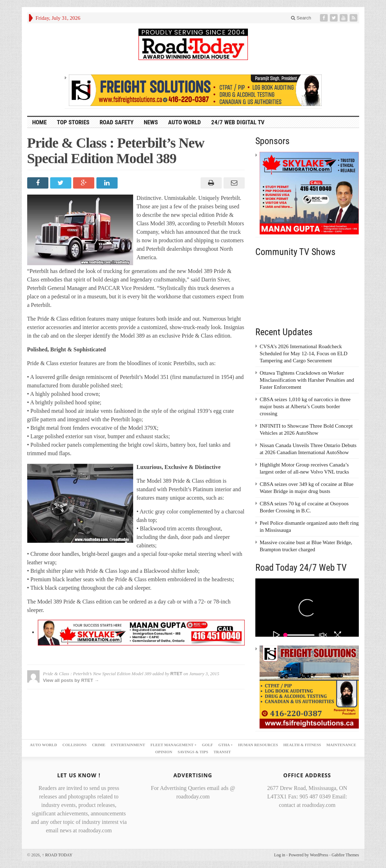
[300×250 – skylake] (309, 193)
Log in (280, 855)
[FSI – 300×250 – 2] (309, 686)
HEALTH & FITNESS (302, 745)
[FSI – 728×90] (195, 90)
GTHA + (225, 745)
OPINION (164, 752)
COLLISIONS (75, 745)
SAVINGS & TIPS (193, 752)
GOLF (207, 745)
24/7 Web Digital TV (238, 122)
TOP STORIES (73, 122)
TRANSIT (222, 752)
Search (301, 18)
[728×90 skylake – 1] (141, 632)
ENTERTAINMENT (128, 745)
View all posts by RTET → (71, 680)
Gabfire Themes (345, 855)
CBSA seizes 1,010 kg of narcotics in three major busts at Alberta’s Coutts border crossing (305, 406)
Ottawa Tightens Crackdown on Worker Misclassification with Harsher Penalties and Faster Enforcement (307, 380)
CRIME (99, 745)
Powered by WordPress (308, 855)
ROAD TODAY (57, 855)
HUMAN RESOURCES (258, 745)
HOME (39, 122)
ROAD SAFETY (117, 122)
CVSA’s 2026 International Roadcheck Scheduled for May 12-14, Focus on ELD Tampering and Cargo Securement (304, 353)
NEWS (151, 122)
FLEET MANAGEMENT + (174, 745)
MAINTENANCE (341, 745)
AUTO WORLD (185, 122)
